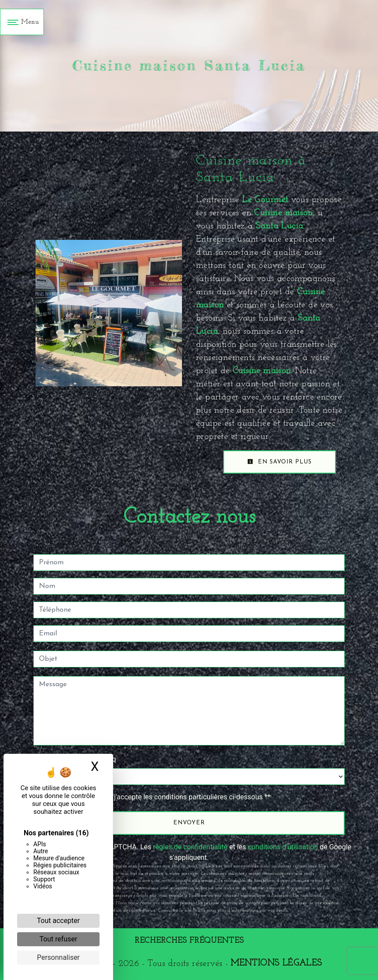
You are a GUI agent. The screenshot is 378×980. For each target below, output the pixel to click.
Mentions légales (276, 963)
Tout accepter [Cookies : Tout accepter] (58, 921)
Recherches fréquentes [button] (189, 941)
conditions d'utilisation (283, 847)
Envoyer (189, 823)
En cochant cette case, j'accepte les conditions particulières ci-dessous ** (156, 797)
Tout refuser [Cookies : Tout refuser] (58, 939)
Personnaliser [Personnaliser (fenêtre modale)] (58, 957)
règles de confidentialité (190, 847)
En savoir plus (280, 462)
